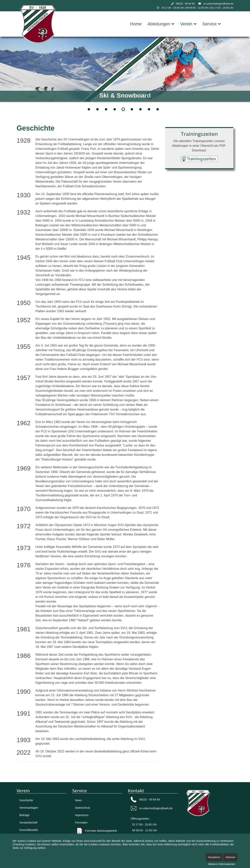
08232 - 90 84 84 (185, 4)
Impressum (82, 815)
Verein (186, 24)
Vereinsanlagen (29, 808)
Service (209, 24)
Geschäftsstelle (29, 830)
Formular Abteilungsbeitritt (101, 831)
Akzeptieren (214, 857)
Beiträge (24, 815)
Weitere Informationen (222, 864)
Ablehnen (230, 857)
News (78, 800)
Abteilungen (159, 24)
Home (136, 24)
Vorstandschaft (28, 823)
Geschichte (26, 800)
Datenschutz (83, 808)
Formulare (81, 823)
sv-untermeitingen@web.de (219, 4)
